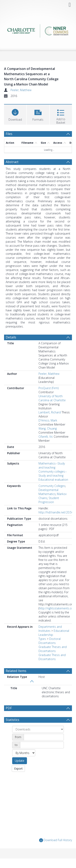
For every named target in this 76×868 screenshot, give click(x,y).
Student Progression (49, 500)
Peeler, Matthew (21, 90)
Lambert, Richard (50, 412)
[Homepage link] (38, 30)
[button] (38, 114)
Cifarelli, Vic (46, 437)
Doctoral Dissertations (50, 641)
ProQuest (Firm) (49, 388)
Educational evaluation (53, 480)
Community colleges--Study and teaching (53, 474)
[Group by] (38, 729)
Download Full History (56, 840)
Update (20, 761)
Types (42, 639)
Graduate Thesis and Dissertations (52, 657)
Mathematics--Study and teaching (52, 465)
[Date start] (44, 737)
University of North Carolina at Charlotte (52, 398)
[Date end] (42, 745)
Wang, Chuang (48, 428)
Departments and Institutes (50, 629)
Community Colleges (52, 486)
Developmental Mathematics (48, 492)
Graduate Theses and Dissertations (53, 649)
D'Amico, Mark (48, 420)
